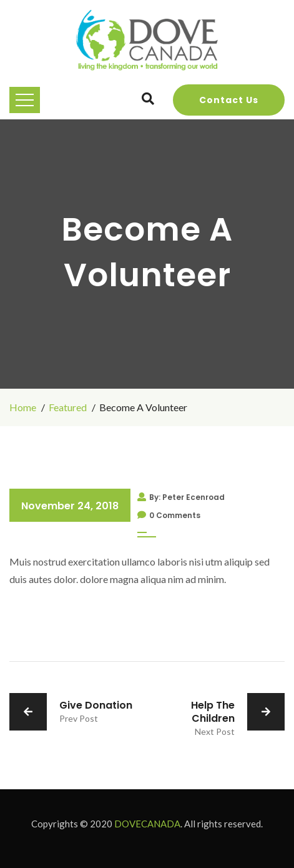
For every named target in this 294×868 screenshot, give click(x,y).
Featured (68, 407)
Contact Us (229, 100)
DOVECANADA (147, 824)
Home (23, 407)
